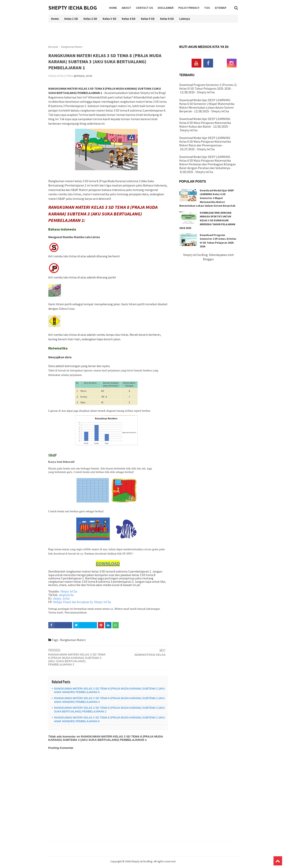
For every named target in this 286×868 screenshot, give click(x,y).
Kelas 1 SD (71, 19)
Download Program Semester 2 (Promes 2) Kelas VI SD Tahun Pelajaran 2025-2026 (208, 87)
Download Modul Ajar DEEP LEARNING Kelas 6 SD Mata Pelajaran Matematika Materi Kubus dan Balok (205, 122)
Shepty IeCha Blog (73, 8)
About (126, 8)
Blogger (208, 259)
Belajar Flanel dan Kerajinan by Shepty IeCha (82, 602)
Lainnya (185, 19)
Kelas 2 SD (90, 19)
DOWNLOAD (108, 563)
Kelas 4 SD (129, 19)
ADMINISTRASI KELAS (150, 655)
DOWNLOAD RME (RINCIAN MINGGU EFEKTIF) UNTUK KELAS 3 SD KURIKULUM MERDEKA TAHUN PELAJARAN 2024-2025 (207, 220)
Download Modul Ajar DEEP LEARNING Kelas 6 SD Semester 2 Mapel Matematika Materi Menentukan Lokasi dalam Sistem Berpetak (207, 106)
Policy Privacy (189, 8)
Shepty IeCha (69, 591)
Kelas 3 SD (109, 19)
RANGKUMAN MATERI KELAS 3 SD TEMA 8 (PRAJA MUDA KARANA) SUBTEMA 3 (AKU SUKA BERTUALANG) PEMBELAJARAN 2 (77, 659)
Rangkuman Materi (73, 640)
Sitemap (221, 8)
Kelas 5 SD (148, 19)
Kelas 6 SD (167, 19)
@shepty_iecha (83, 76)
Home (113, 8)
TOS (207, 8)
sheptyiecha (66, 595)
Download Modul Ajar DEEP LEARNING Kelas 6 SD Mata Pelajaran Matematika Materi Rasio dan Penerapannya (205, 141)
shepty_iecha (61, 598)
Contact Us (144, 8)
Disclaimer (166, 8)
